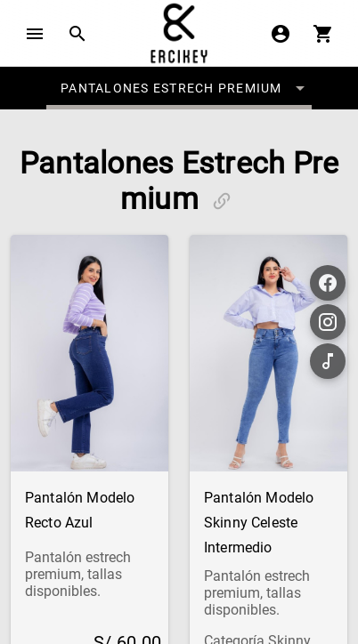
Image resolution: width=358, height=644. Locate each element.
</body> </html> (179, 322)
